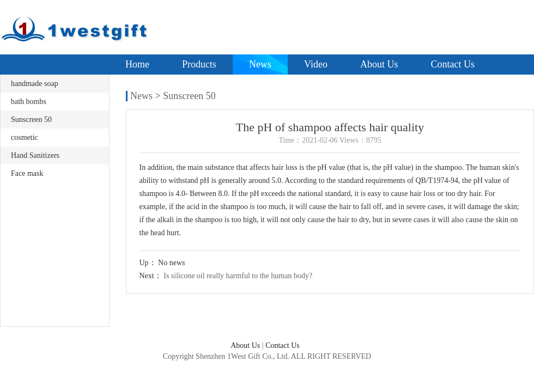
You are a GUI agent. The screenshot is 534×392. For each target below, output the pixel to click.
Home (137, 64)
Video (316, 64)
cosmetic (25, 137)
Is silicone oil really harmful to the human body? (238, 276)
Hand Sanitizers (35, 155)
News (260, 64)
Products (199, 64)
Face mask (27, 173)
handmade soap (35, 84)
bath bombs (29, 102)
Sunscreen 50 (31, 120)
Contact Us (453, 64)
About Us (379, 64)
